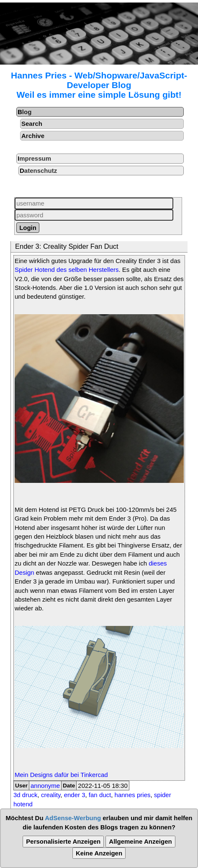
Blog (24, 112)
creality (51, 795)
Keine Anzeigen (99, 853)
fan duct (100, 795)
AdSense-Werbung (73, 818)
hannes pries (133, 795)
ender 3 (75, 795)
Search (32, 124)
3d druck (26, 795)
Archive (33, 136)
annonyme (45, 786)
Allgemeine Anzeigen (140, 841)
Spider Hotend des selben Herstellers (67, 270)
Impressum (34, 158)
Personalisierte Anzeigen (63, 841)
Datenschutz (38, 171)
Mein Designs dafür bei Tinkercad (61, 775)
